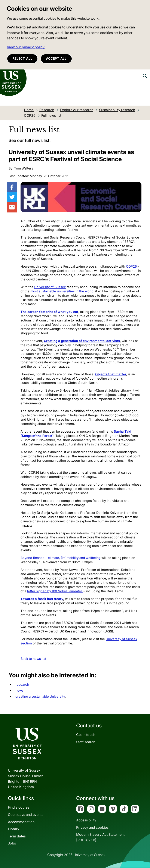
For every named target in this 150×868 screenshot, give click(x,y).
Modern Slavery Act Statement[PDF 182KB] (100, 837)
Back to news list (33, 659)
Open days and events (26, 815)
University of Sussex (50, 287)
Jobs (12, 843)
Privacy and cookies (92, 827)
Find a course (19, 807)
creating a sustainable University (40, 696)
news (19, 690)
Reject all (22, 58)
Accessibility (86, 820)
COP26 (131, 266)
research (22, 685)
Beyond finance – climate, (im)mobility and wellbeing (61, 558)
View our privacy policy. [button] (26, 47)
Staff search (86, 742)
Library (14, 829)
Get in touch (86, 735)
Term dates (17, 836)
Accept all (56, 58)
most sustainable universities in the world (62, 291)
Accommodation (21, 822)
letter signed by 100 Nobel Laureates (55, 591)
